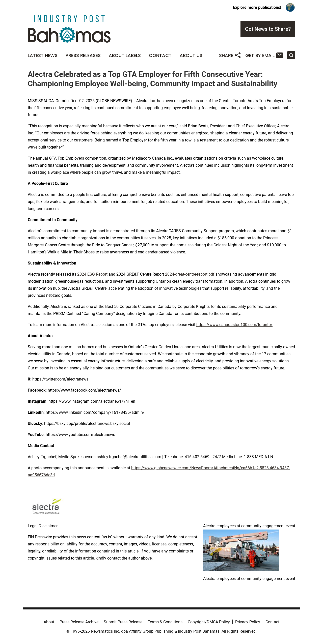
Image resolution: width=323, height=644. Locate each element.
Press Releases (83, 55)
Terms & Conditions (165, 622)
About (49, 622)
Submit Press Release (123, 622)
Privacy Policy (248, 622)
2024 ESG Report (92, 274)
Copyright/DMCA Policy (209, 622)
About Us (191, 55)
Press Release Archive (79, 622)
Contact (160, 55)
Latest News (43, 55)
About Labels (125, 55)
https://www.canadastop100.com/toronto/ (234, 325)
